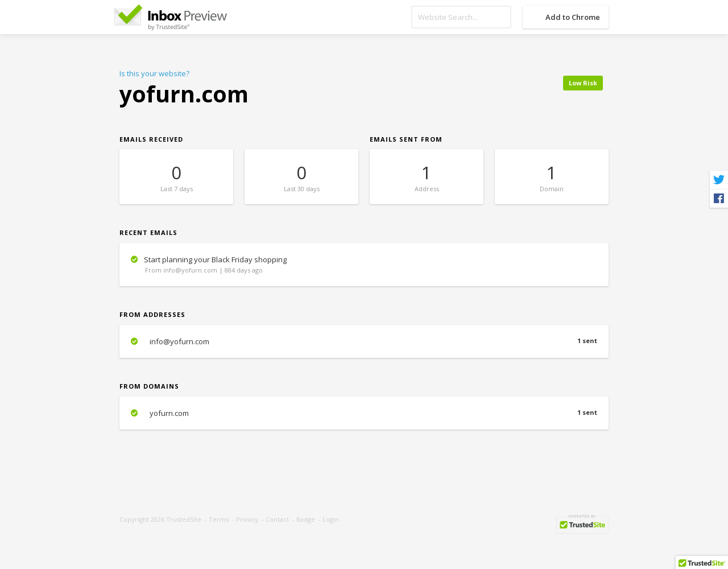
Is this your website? (154, 73)
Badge (306, 519)
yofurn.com (364, 413)
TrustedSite (184, 519)
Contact (277, 519)
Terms (219, 519)
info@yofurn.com (364, 341)
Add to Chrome (573, 17)
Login (331, 519)
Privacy (247, 519)
